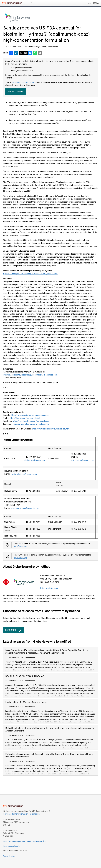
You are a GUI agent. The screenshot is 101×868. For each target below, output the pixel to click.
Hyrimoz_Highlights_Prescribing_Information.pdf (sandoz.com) (31, 274)
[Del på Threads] (26, 53)
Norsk (6, 856)
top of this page (20, 546)
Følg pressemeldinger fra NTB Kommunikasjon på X (24, 841)
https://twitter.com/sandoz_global (25, 418)
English (12, 856)
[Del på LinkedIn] (16, 53)
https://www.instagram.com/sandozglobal (31, 424)
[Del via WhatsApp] (35, 53)
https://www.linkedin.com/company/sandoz (30, 415)
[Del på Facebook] (11, 53)
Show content (16, 92)
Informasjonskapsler (12, 846)
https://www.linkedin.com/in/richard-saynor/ (51, 429)
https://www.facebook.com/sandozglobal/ (31, 421)
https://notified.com (49, 588)
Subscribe (14, 630)
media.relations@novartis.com (24, 474)
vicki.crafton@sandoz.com (82, 460)
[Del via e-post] (40, 53)
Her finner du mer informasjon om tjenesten (21, 814)
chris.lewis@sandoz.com (35, 460)
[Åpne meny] (32, 3)
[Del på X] (21, 53)
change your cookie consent (24, 82)
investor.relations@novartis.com (25, 508)
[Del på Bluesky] (30, 53)
